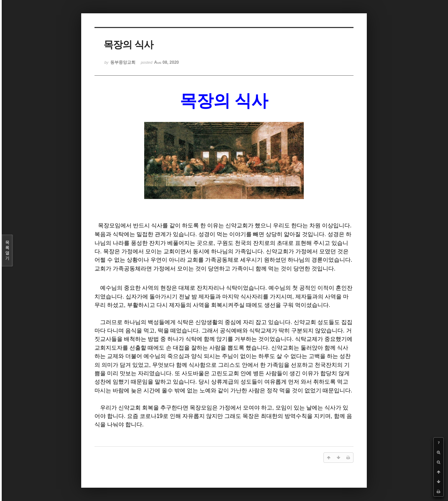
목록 (7, 251)
